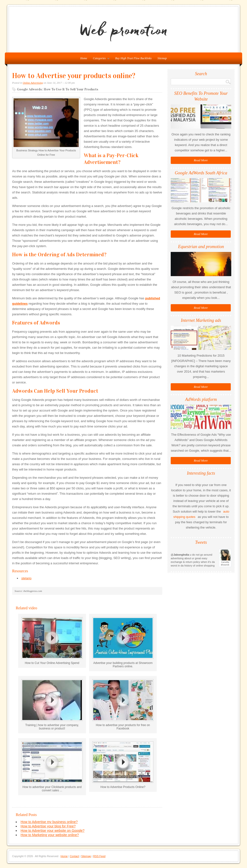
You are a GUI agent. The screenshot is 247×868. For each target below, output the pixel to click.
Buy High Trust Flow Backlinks (134, 58)
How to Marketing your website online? (50, 835)
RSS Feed (99, 856)
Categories (100, 59)
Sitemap (162, 58)
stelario (26, 578)
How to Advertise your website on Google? (53, 831)
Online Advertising (33, 83)
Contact (74, 856)
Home (64, 856)
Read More (201, 160)
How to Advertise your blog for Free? (48, 826)
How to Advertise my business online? (49, 822)
